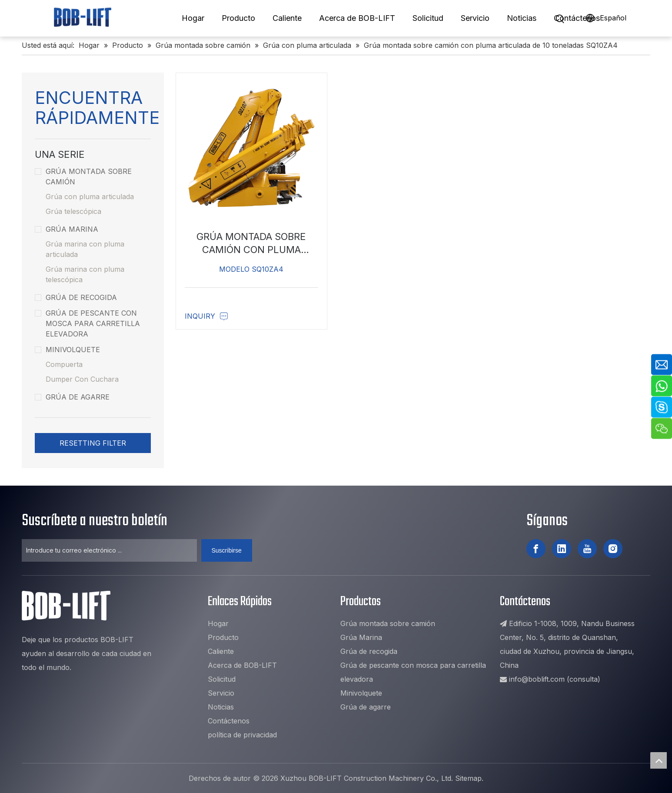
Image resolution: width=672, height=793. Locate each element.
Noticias (522, 18)
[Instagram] (613, 549)
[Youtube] (587, 549)
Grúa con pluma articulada (90, 197)
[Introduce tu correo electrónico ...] (109, 550)
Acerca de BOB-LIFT (357, 18)
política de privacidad (242, 735)
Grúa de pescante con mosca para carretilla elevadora (87, 323)
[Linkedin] (562, 549)
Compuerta (64, 364)
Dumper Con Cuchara (82, 379)
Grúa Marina (67, 229)
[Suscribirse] (227, 550)
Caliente (287, 18)
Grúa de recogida (76, 297)
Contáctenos (577, 18)
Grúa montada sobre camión (83, 177)
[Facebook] (536, 549)
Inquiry (206, 316)
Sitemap (468, 778)
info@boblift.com (537, 679)
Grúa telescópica (73, 211)
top (659, 760)
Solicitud (428, 18)
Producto (238, 18)
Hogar (193, 18)
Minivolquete (67, 350)
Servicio (475, 18)
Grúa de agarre (72, 397)
